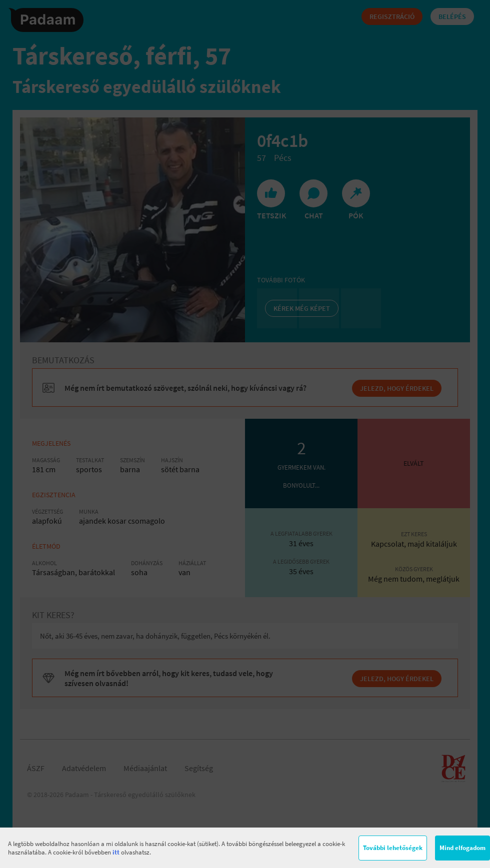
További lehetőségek (393, 848)
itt (116, 852)
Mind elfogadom (462, 848)
